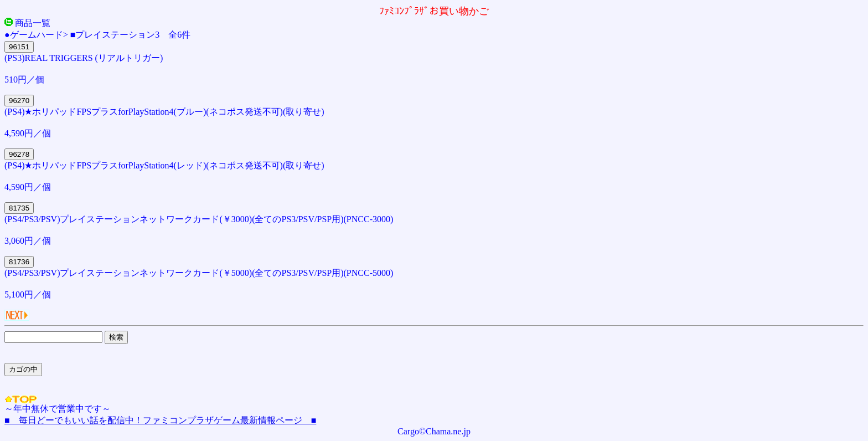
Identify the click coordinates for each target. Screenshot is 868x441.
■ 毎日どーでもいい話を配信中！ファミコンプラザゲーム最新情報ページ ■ (160, 420)
